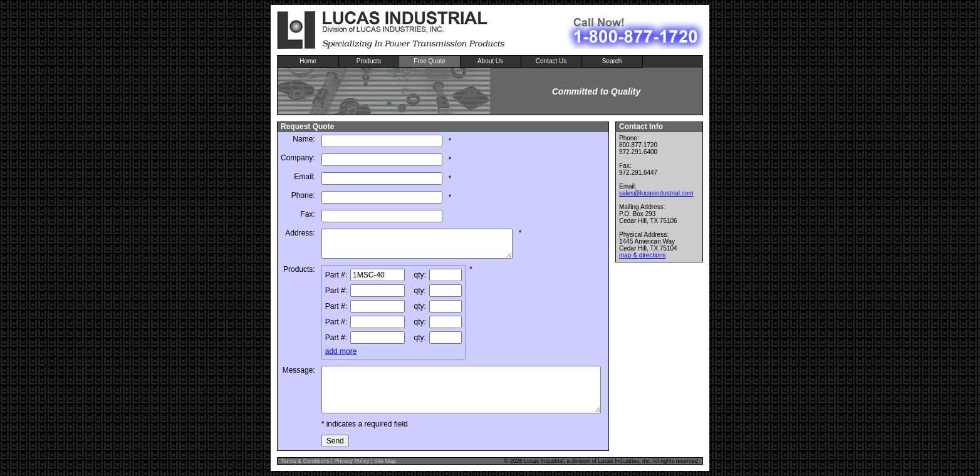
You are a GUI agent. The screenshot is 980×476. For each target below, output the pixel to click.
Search (612, 61)
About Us (490, 61)
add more (341, 351)
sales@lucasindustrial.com (656, 193)
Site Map (385, 461)
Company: (298, 158)
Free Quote (430, 61)
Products (369, 61)
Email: (304, 177)
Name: (304, 139)
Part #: (336, 275)
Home (308, 61)
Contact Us (551, 61)
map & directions (642, 255)
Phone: (303, 195)
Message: (299, 370)
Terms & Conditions (305, 461)
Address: (300, 233)
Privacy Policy (352, 461)
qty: (420, 275)
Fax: (307, 214)
